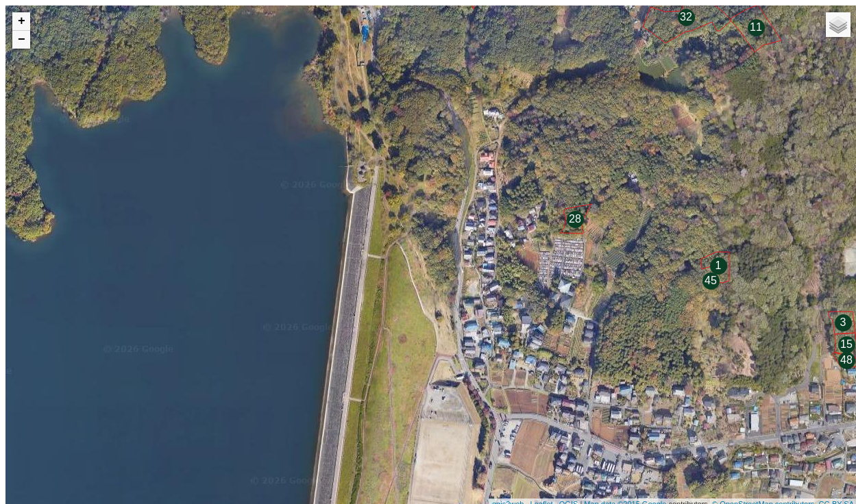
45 (711, 280)
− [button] (22, 40)
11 (756, 27)
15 (846, 344)
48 (846, 360)
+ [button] (22, 21)
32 (686, 17)
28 (575, 219)
